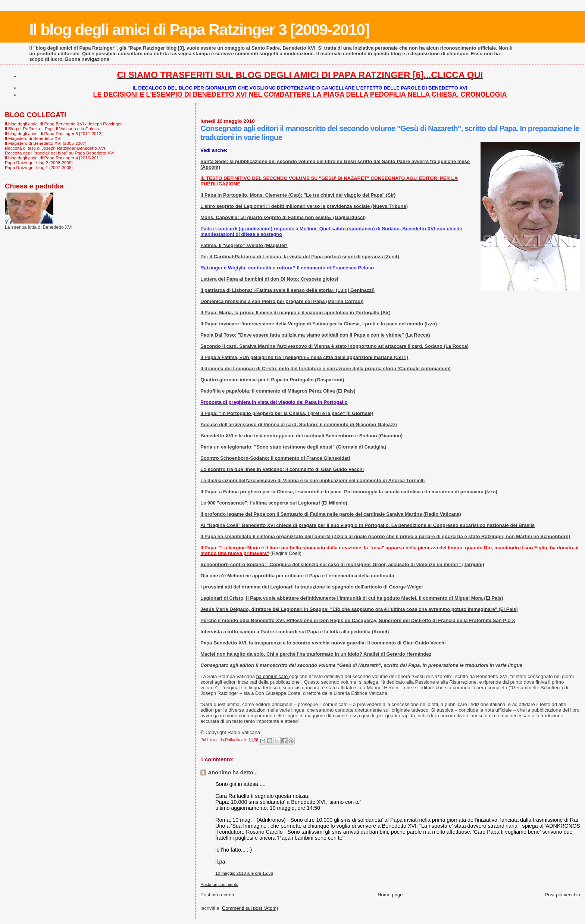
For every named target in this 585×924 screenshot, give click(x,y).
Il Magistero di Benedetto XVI (33, 138)
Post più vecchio (562, 895)
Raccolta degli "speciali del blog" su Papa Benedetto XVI (60, 153)
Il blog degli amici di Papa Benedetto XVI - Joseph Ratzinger (63, 124)
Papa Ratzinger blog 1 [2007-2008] (39, 167)
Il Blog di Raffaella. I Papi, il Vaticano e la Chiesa (52, 129)
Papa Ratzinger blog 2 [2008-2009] (39, 163)
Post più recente (218, 895)
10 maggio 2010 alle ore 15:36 (244, 873)
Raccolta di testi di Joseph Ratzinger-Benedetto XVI (55, 148)
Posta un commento (219, 884)
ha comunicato (273, 676)
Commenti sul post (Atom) (250, 908)
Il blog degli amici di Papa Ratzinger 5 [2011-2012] (54, 133)
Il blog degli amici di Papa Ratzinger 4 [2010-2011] (54, 158)
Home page (390, 895)
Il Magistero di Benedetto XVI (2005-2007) (46, 143)
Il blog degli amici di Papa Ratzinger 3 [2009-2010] (199, 29)
